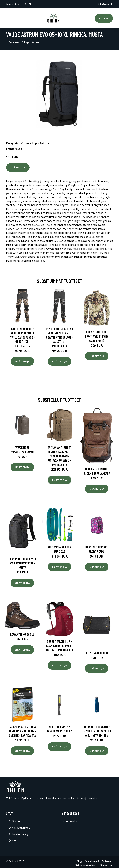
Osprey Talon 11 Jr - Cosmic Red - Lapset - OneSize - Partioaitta (60, 645)
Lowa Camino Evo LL (22, 634)
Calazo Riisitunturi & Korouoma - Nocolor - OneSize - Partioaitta (22, 731)
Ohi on (16, 821)
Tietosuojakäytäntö (86, 865)
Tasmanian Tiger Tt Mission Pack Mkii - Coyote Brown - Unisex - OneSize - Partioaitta (60, 456)
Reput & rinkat (33, 42)
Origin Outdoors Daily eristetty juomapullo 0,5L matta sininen (97, 731)
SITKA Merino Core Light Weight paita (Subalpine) (97, 336)
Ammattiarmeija (21, 828)
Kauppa (104, 18)
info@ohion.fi (105, 4)
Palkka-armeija (21, 834)
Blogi (15, 840)
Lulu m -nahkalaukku (97, 653)
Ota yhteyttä (92, 861)
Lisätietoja (18, 168)
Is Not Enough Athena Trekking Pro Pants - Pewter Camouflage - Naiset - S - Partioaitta (60, 337)
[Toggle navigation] (10, 18)
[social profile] (30, 4)
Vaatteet (15, 42)
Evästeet (107, 861)
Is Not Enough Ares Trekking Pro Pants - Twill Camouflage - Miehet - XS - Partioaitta (22, 337)
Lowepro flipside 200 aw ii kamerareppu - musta (22, 563)
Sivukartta (106, 865)
